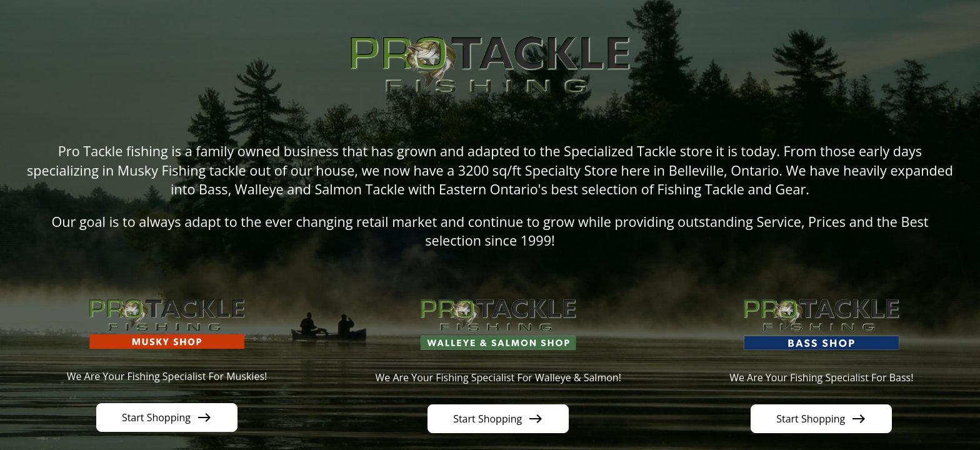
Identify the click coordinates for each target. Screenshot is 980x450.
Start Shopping (167, 417)
